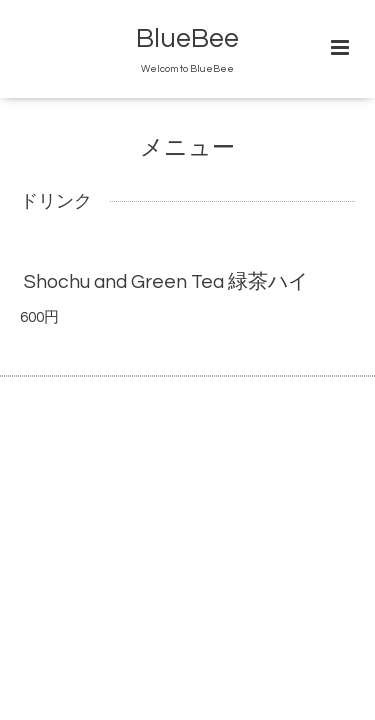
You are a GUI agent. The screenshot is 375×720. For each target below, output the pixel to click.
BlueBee (187, 39)
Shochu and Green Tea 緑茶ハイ (166, 282)
